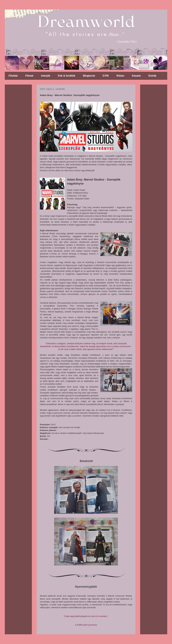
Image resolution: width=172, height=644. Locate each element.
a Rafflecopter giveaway (86, 625)
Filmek (29, 76)
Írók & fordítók (66, 76)
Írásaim (136, 76)
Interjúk (46, 76)
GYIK (106, 76)
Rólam (120, 76)
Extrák (152, 76)
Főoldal (13, 76)
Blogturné (89, 76)
